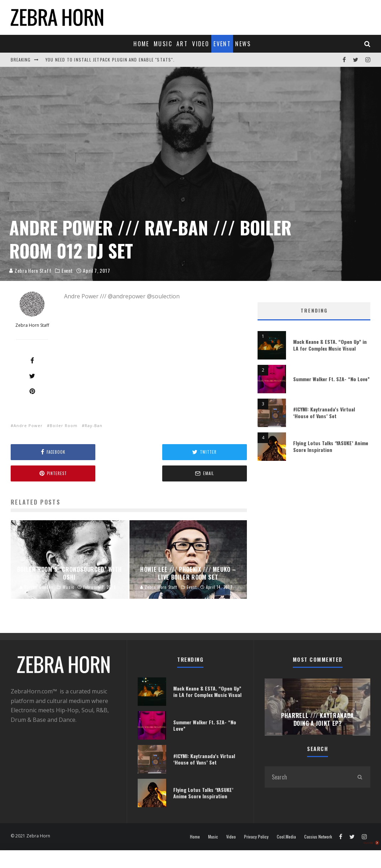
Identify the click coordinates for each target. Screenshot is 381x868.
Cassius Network (318, 837)
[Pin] (32, 391)
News (243, 44)
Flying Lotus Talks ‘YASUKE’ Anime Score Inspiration (331, 446)
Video (201, 44)
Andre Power (28, 425)
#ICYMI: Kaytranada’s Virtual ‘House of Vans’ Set (324, 412)
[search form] (307, 777)
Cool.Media (286, 837)
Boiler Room (64, 425)
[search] (360, 777)
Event (222, 44)
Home (141, 44)
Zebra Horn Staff (32, 270)
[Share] (32, 361)
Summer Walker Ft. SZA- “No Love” (331, 379)
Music (163, 44)
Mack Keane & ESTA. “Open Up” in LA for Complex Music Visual (330, 345)
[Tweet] (32, 376)
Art (182, 44)
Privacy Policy (256, 837)
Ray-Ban (94, 425)
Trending (314, 310)
